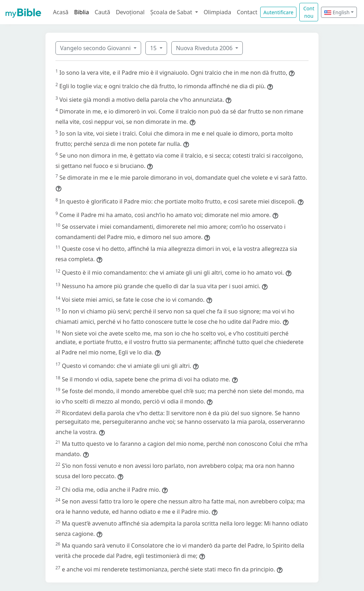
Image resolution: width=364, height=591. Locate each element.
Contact (247, 12)
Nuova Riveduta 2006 (205, 48)
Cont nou (309, 12)
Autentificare (278, 12)
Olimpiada (217, 12)
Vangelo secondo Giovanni (96, 48)
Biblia (82, 12)
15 (154, 48)
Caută (102, 12)
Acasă (61, 12)
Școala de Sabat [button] (172, 12)
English (337, 12)
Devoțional (130, 12)
